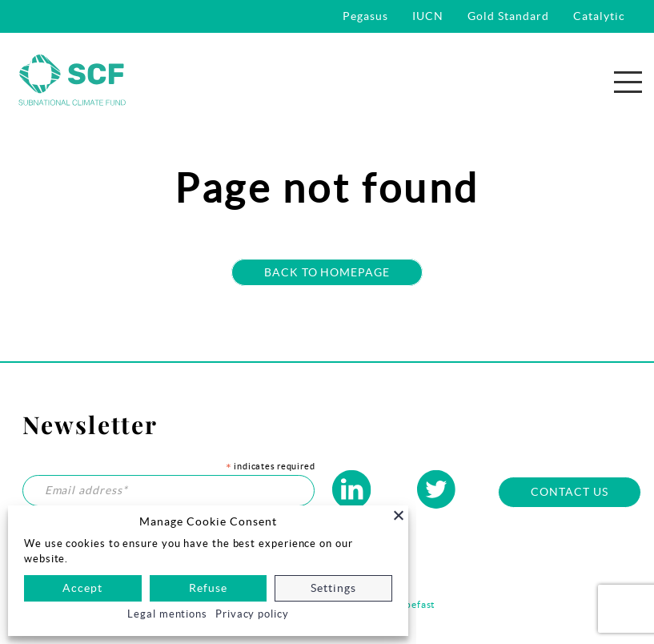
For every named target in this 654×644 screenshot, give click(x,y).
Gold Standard (508, 16)
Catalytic (599, 16)
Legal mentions (167, 614)
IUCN (428, 16)
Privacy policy (252, 614)
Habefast (414, 604)
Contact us (570, 492)
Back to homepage (327, 272)
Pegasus (365, 16)
